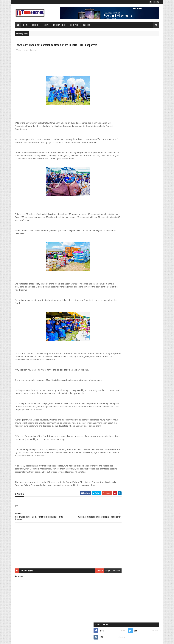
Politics (36, 25)
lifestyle (74, 25)
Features (120, 195)
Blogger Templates (50, 640)
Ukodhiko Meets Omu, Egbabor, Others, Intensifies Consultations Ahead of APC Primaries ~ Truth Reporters (141, 107)
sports (133, 214)
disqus (98, 574)
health (150, 195)
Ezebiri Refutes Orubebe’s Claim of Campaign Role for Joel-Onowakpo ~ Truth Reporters (144, 83)
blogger (89, 574)
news (35, 50)
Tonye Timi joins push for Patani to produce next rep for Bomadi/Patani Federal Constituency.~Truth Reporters (143, 96)
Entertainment (60, 25)
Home (26, 25)
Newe (136, 205)
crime (140, 186)
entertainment (135, 191)
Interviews (134, 200)
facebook (106, 574)
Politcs (146, 210)
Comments (148, 116)
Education (121, 191)
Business (87, 25)
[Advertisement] (63, 549)
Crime (46, 25)
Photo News (133, 210)
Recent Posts (127, 116)
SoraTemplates (28, 640)
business (128, 186)
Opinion (120, 210)
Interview (120, 200)
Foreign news (136, 195)
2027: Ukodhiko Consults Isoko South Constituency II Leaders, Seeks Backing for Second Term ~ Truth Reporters (143, 74)
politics (120, 214)
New (126, 205)
